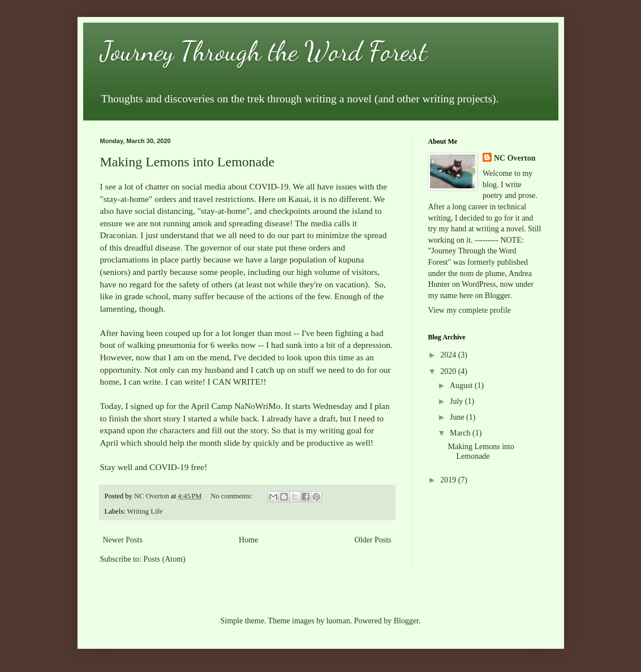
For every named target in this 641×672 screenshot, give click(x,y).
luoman (338, 621)
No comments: (232, 496)
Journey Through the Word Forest (264, 51)
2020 (449, 371)
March (461, 433)
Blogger (406, 621)
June (458, 417)
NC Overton (515, 158)
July (457, 401)
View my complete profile (470, 310)
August (462, 385)
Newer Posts (123, 540)
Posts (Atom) (165, 559)
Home (248, 540)
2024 (449, 355)
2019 (449, 480)
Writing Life (145, 511)
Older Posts (373, 540)
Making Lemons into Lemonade (188, 162)
